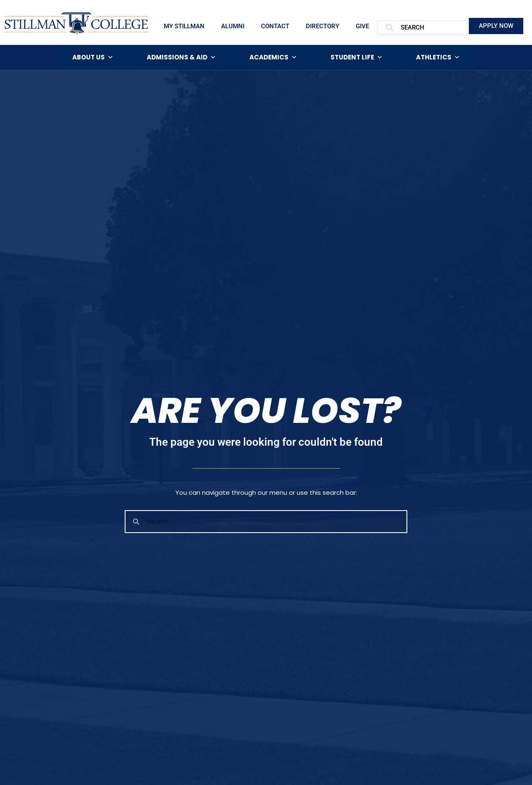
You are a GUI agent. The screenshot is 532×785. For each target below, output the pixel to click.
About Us (93, 57)
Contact (275, 26)
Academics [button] (273, 57)
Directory (323, 26)
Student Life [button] (357, 57)
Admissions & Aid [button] (181, 57)
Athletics (438, 57)
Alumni (233, 26)
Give (362, 26)
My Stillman (184, 26)
